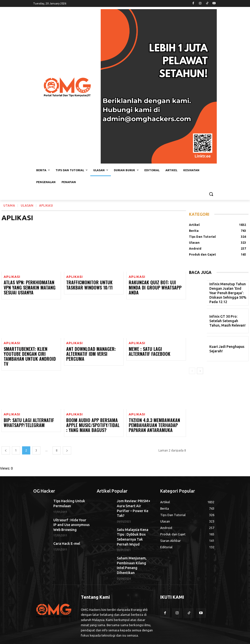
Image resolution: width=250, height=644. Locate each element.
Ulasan (27, 205)
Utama (9, 205)
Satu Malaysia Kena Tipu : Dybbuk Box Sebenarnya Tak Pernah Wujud (135, 519)
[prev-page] (6, 443)
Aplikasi (11, 277)
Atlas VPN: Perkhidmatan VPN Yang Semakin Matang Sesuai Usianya (28, 287)
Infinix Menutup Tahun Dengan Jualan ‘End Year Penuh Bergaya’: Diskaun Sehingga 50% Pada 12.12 (226, 293)
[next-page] (67, 443)
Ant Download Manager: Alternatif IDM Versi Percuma (91, 350)
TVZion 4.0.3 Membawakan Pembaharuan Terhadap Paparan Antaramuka (156, 418)
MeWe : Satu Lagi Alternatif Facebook (152, 350)
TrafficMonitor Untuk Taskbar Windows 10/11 (93, 285)
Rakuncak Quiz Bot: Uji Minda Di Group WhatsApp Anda (155, 285)
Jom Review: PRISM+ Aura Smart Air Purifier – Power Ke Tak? (135, 497)
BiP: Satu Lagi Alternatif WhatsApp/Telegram (24, 416)
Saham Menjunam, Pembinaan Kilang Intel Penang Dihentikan (133, 540)
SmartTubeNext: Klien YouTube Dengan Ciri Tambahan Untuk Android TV (29, 353)
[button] (211, 194)
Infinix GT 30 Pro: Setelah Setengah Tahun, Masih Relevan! (226, 321)
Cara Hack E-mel (65, 532)
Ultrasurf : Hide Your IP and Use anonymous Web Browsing (71, 515)
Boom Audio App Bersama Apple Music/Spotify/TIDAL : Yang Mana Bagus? (93, 418)
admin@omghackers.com (73, 622)
